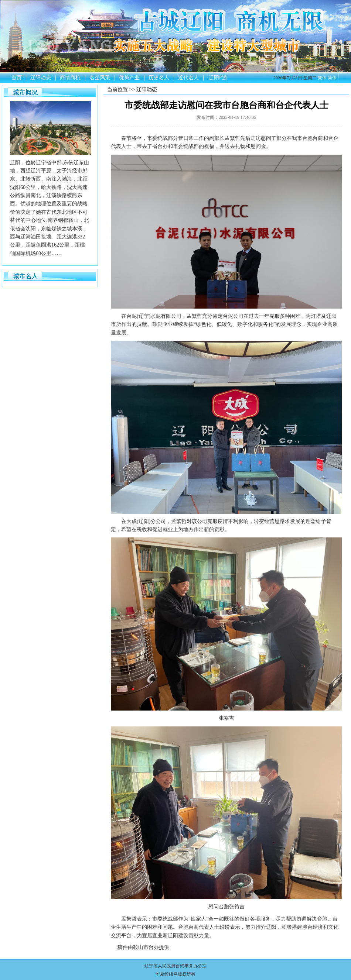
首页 (17, 78)
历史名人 (159, 78)
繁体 (322, 78)
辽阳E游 (218, 78)
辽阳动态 (41, 78)
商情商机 (70, 78)
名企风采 (100, 78)
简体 (332, 78)
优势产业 (129, 78)
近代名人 (188, 78)
